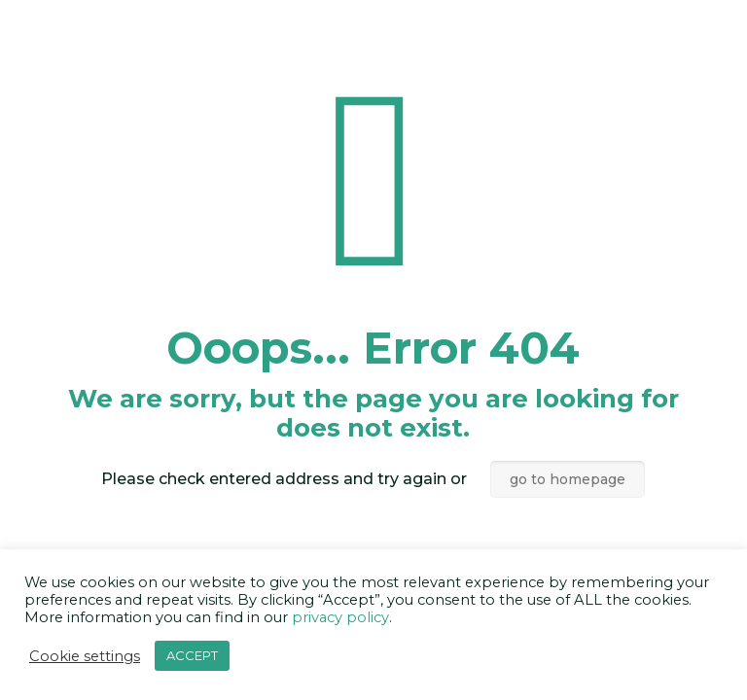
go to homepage (568, 479)
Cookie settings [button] (85, 656)
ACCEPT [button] (192, 655)
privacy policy (340, 617)
